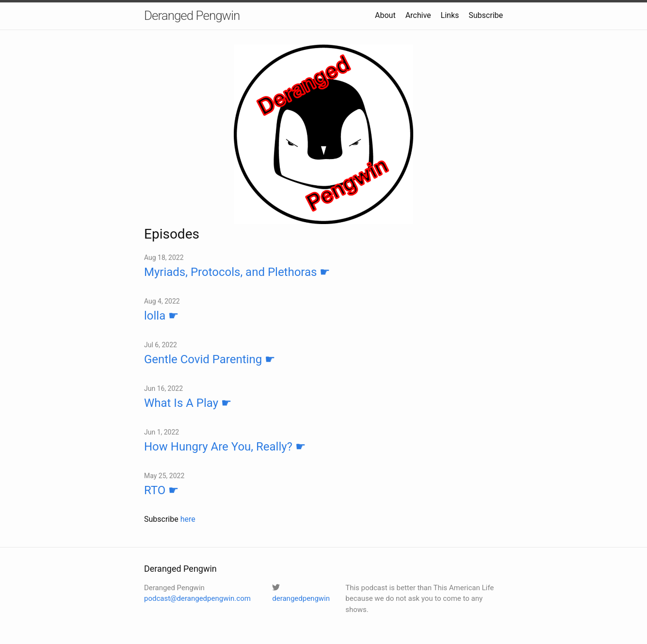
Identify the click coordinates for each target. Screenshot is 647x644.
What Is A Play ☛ (188, 403)
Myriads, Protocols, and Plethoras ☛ (237, 272)
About (385, 15)
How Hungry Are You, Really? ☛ (225, 447)
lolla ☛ (162, 316)
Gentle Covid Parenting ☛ (210, 359)
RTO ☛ (162, 490)
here (188, 519)
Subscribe (486, 15)
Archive (418, 15)
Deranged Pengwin (192, 16)
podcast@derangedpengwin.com (197, 598)
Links (450, 15)
